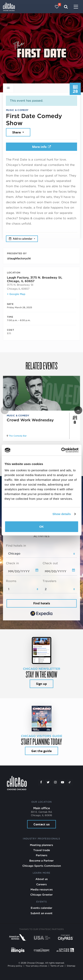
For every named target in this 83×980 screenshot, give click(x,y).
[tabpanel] (41, 580)
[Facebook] (41, 782)
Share (17, 132)
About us (42, 879)
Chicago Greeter (41, 895)
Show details (62, 514)
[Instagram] (55, 782)
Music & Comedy (17, 110)
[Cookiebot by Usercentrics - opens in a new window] (61, 450)
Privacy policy (15, 966)
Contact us (41, 824)
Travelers (49, 581)
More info (42, 147)
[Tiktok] (70, 782)
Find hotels (42, 603)
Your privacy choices (36, 966)
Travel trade (42, 850)
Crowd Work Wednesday (30, 420)
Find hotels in (16, 546)
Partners (42, 855)
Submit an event (41, 913)
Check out (50, 563)
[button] (78, 410)
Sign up (41, 684)
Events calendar (41, 908)
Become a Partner (41, 861)
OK (41, 527)
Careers (41, 884)
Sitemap (71, 966)
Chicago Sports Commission (42, 866)
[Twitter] (48, 782)
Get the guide (41, 751)
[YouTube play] (62, 782)
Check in (12, 563)
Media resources (42, 889)
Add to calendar (21, 239)
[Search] (66, 7)
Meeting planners (41, 845)
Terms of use (57, 966)
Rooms (11, 581)
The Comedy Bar (18, 436)
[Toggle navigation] (76, 7)
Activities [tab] (41, 536)
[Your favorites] (57, 7)
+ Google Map (16, 294)
